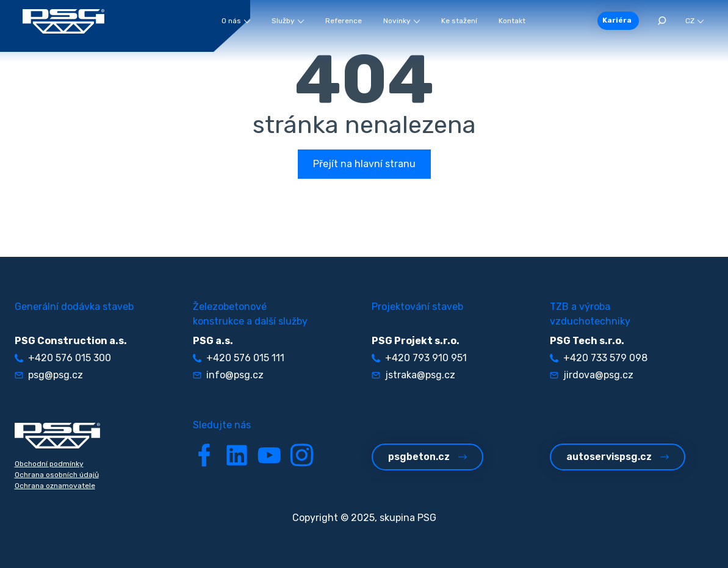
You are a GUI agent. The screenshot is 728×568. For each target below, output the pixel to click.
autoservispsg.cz (618, 457)
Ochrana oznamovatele (55, 486)
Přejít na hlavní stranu (364, 164)
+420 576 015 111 (239, 358)
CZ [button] (694, 21)
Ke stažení (459, 21)
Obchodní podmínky (49, 464)
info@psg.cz (228, 375)
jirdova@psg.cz (592, 375)
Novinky (402, 21)
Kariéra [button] (617, 20)
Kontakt (512, 21)
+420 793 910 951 (419, 358)
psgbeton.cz (427, 457)
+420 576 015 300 (63, 358)
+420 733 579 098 (599, 358)
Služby (288, 21)
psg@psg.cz (49, 375)
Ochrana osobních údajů (57, 475)
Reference (344, 21)
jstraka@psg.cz (413, 375)
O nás (236, 21)
